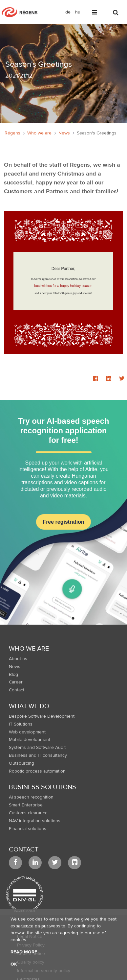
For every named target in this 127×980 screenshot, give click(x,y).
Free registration (63, 522)
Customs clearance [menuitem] (28, 813)
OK (14, 964)
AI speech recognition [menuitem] (31, 797)
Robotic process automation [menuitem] (37, 771)
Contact (24, 849)
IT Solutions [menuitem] (21, 724)
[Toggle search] (116, 14)
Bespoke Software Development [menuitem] (42, 716)
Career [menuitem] (16, 682)
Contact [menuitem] (17, 690)
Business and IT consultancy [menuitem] (38, 755)
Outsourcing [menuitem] (21, 763)
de (68, 12)
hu (78, 12)
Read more (24, 952)
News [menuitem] (15, 667)
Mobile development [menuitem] (30, 740)
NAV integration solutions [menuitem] (35, 821)
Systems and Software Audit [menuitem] (37, 748)
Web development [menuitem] (27, 732)
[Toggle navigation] (95, 14)
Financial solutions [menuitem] (28, 829)
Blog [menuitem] (13, 675)
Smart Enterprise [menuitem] (26, 805)
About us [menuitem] (18, 659)
